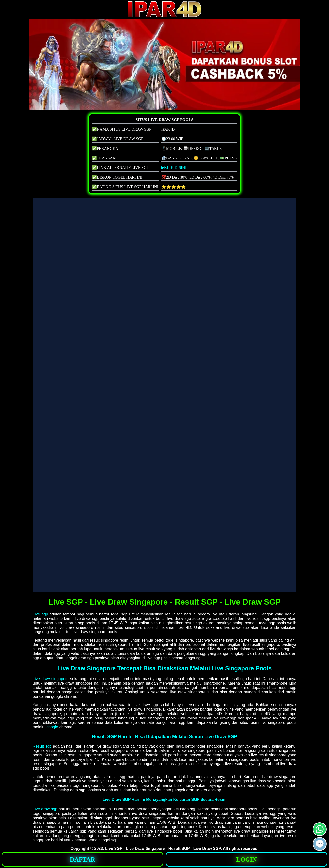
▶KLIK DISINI (174, 168)
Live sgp (40, 614)
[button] (320, 844)
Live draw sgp (45, 809)
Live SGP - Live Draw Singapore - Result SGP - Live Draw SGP (163, 848)
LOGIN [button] (246, 860)
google (52, 727)
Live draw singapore (51, 679)
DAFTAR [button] (82, 860)
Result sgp (42, 746)
